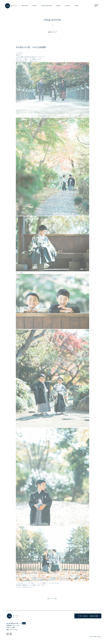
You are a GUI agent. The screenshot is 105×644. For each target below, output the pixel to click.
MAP (24, 623)
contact (68, 6)
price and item (46, 6)
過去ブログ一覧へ (52, 599)
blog (77, 6)
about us (25, 6)
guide (58, 6)
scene (34, 6)
